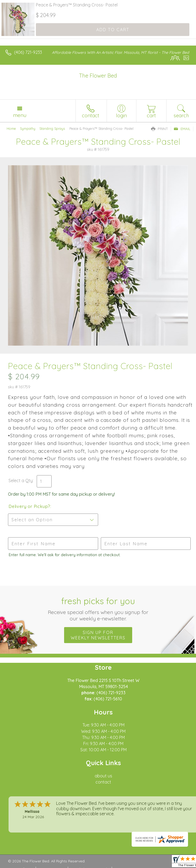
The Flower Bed (98, 76)
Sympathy (28, 128)
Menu (20, 115)
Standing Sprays (52, 128)
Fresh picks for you (98, 609)
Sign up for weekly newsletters (98, 635)
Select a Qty (21, 481)
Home (11, 128)
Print (160, 129)
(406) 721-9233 (28, 52)
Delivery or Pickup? (29, 506)
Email (182, 129)
